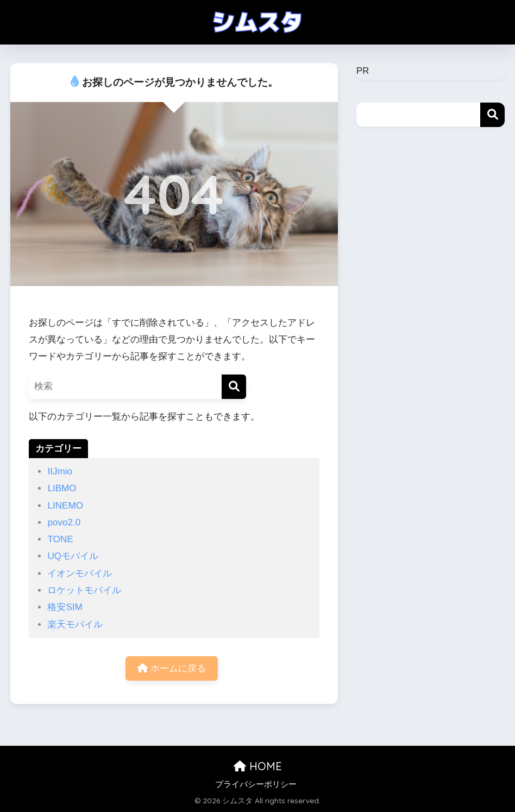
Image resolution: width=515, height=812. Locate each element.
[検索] (234, 387)
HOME (258, 766)
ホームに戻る (172, 668)
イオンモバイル (80, 573)
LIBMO (62, 488)
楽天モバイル (75, 624)
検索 (492, 115)
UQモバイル (73, 556)
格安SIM (65, 607)
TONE (60, 539)
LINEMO (65, 506)
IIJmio (60, 471)
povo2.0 (64, 522)
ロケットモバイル (84, 590)
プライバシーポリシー (256, 784)
